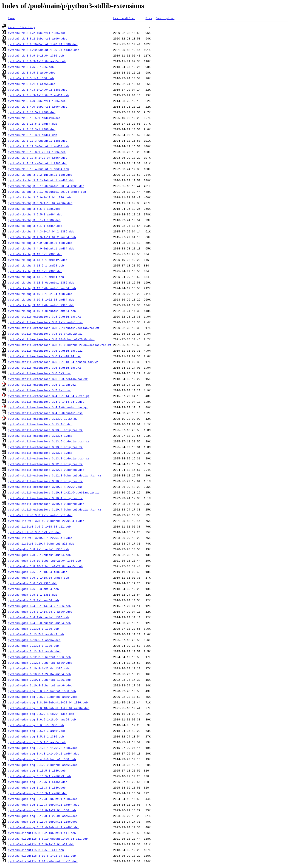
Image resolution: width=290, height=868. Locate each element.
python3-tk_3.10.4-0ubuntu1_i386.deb (38, 163)
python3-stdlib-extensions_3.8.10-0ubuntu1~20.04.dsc (51, 339)
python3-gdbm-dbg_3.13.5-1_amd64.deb (38, 782)
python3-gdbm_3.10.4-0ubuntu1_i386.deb (39, 680)
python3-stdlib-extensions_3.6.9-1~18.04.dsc (44, 356)
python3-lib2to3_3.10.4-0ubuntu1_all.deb (41, 543)
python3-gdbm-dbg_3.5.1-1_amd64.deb (37, 742)
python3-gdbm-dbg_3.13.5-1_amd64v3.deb (39, 776)
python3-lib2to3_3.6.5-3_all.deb (34, 532)
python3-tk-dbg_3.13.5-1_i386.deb (35, 254)
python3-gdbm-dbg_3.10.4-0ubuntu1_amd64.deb (44, 827)
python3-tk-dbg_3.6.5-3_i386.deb (34, 209)
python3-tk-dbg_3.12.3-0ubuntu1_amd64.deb (42, 288)
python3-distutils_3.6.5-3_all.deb (36, 850)
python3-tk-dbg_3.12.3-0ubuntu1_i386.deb (41, 282)
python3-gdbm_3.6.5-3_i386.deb (32, 583)
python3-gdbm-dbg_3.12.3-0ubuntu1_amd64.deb (44, 804)
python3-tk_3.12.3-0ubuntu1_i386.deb (38, 141)
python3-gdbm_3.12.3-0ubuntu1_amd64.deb (40, 663)
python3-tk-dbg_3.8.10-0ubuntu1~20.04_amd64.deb (47, 192)
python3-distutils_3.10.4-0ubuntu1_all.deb (43, 861)
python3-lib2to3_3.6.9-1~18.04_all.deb (39, 526)
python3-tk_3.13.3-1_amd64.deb (32, 135)
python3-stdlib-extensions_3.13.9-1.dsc (40, 424)
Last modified (124, 18)
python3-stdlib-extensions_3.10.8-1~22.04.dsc (45, 487)
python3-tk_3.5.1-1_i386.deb (31, 78)
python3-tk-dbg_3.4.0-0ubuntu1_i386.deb (40, 243)
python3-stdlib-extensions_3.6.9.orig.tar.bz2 (45, 351)
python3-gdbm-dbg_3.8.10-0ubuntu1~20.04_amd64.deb (49, 708)
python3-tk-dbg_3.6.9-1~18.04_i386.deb (39, 197)
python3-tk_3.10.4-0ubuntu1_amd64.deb (38, 169)
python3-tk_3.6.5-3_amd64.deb (32, 72)
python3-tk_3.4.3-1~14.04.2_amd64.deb (38, 95)
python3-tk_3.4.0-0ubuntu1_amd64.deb (38, 107)
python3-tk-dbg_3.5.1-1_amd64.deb (35, 226)
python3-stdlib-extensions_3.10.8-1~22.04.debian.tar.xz (54, 492)
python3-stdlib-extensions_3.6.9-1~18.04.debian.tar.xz (53, 362)
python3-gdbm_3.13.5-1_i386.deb (33, 629)
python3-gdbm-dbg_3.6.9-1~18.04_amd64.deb (42, 719)
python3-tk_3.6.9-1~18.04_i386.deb (36, 55)
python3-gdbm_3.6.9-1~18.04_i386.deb (38, 572)
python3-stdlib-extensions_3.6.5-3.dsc (39, 373)
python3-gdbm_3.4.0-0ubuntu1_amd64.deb (39, 623)
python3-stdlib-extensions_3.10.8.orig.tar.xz (45, 481)
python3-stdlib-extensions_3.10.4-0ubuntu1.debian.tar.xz (55, 509)
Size (149, 18)
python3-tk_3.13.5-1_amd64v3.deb (34, 118)
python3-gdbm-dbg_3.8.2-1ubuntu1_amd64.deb (43, 697)
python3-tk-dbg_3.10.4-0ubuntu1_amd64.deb (42, 311)
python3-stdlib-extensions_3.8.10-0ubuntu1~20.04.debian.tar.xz (60, 345)
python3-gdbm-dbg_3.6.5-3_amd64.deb (37, 731)
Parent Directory (21, 27)
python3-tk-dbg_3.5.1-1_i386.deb (34, 220)
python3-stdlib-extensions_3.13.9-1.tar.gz (43, 419)
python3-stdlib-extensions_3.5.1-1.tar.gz (42, 385)
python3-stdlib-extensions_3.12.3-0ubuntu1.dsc (46, 470)
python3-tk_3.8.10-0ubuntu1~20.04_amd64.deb (44, 50)
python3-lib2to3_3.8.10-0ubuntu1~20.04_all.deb (46, 521)
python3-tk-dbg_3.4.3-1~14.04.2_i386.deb (41, 231)
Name (11, 18)
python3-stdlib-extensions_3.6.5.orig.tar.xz (44, 368)
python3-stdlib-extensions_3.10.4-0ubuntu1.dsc (46, 504)
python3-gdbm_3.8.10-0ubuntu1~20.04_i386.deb (44, 560)
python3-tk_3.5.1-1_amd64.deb (32, 84)
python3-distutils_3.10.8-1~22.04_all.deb (42, 856)
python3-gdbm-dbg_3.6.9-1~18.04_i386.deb (41, 714)
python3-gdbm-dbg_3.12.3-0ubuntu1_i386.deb (43, 799)
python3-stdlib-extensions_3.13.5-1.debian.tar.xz (49, 441)
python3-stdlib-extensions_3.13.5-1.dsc (40, 436)
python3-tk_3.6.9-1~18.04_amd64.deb (37, 61)
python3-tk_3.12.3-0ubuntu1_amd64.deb (38, 146)
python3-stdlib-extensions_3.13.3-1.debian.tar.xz (49, 458)
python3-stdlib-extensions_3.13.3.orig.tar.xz (45, 447)
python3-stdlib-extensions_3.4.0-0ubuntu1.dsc (45, 413)
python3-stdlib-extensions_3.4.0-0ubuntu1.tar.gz (48, 407)
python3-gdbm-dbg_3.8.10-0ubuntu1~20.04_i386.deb (48, 702)
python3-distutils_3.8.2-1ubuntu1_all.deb (42, 833)
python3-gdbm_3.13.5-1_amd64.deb (34, 640)
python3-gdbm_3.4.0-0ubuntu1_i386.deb (38, 617)
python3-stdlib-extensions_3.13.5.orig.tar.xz (45, 430)
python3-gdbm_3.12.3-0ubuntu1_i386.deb (39, 657)
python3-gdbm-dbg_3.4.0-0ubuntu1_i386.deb (42, 759)
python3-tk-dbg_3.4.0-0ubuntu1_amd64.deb (41, 248)
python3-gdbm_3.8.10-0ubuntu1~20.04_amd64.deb (45, 566)
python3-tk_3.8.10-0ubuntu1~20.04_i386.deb (43, 44)
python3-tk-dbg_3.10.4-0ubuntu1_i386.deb (41, 305)
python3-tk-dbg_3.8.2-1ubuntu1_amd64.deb (41, 180)
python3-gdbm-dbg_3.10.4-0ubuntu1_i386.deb (43, 822)
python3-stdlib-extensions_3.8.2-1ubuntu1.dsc (45, 322)
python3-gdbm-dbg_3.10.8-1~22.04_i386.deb (42, 810)
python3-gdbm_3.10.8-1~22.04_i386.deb (38, 668)
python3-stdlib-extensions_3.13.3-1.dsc (40, 453)
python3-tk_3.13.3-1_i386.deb (32, 129)
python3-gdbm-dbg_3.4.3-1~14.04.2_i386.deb (43, 748)
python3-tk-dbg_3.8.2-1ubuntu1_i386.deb (40, 175)
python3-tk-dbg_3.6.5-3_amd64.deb (35, 214)
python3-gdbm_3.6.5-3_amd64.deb (33, 589)
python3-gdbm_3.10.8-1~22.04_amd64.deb (39, 674)
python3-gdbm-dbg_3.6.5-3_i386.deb (36, 725)
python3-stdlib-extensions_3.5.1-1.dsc (39, 390)
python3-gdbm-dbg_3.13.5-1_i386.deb (37, 770)
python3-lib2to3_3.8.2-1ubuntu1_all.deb (40, 515)
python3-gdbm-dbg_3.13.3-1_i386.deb (37, 787)
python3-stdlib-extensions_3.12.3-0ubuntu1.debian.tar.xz (55, 475)
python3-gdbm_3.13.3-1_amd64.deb (34, 651)
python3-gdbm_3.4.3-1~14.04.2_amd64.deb (40, 612)
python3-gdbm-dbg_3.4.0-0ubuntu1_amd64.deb (43, 765)
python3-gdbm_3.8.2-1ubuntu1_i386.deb (38, 549)
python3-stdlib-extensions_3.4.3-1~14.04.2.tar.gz (49, 396)
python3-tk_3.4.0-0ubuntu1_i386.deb (37, 101)
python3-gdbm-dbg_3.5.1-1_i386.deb (36, 736)
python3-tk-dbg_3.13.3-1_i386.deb (35, 271)
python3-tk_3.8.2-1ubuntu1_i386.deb (37, 33)
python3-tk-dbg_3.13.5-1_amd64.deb (36, 265)
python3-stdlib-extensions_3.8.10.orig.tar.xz (45, 333)
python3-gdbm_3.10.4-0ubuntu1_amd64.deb (40, 685)
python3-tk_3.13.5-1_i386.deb (32, 112)
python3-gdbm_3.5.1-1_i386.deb (32, 595)
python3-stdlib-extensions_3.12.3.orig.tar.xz (45, 464)
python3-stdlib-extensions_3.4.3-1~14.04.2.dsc (46, 402)
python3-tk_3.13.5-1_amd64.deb (32, 124)
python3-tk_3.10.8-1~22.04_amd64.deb (38, 158)
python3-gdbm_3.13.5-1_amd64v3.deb (36, 634)
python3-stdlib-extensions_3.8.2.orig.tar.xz (44, 316)
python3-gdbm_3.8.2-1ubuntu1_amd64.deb (39, 555)
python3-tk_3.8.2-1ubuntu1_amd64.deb (38, 38)
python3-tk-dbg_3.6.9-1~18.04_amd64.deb (40, 203)
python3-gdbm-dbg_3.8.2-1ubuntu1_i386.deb (42, 691)
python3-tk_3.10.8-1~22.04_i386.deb (37, 152)
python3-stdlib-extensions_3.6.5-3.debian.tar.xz (48, 379)
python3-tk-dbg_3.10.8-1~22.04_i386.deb (40, 294)
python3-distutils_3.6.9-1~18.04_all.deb (41, 844)
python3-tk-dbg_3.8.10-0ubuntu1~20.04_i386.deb (46, 186)
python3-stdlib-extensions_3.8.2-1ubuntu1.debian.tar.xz (54, 328)
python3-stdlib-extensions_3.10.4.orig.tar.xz (45, 498)
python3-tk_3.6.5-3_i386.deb (31, 67)
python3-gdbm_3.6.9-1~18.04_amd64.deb (38, 578)
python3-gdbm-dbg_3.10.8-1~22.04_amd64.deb (43, 816)
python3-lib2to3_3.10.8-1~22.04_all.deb (40, 538)
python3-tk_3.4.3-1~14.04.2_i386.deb (38, 89)
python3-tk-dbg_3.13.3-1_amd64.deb (36, 277)
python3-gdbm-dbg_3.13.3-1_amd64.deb (38, 793)
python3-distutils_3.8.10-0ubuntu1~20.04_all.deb (48, 839)
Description (165, 18)
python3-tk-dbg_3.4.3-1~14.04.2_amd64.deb (42, 237)
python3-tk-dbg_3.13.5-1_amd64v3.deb (38, 260)
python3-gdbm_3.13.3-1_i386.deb (33, 646)
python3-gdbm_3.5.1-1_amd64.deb (33, 600)
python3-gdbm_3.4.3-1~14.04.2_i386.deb (39, 606)
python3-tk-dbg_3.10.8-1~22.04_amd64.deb (41, 299)
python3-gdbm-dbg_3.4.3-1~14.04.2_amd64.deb (44, 753)
